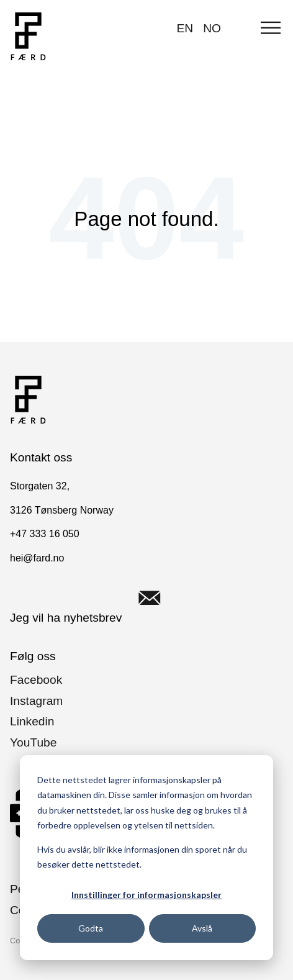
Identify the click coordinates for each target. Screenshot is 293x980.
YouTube (33, 742)
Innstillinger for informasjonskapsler (146, 895)
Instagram (36, 701)
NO (212, 28)
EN (185, 28)
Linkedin (32, 721)
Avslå (202, 928)
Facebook (36, 680)
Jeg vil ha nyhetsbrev (94, 598)
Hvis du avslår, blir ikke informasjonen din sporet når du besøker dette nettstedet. (142, 857)
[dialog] (146, 858)
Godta (91, 928)
